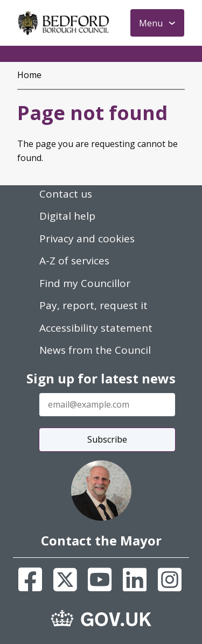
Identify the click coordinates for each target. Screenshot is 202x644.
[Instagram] (170, 579)
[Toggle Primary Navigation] (157, 23)
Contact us (66, 194)
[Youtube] (100, 579)
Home (29, 75)
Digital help (67, 216)
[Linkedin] (135, 579)
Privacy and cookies (87, 239)
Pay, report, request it (93, 305)
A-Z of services (74, 261)
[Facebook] (30, 579)
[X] (65, 579)
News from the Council (95, 350)
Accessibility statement (96, 328)
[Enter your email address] (107, 405)
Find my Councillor (85, 283)
